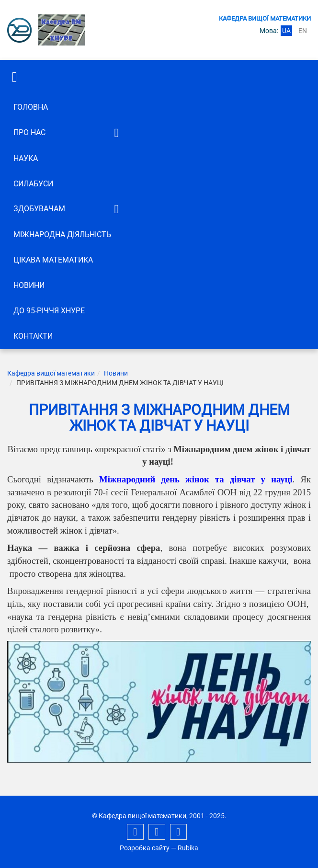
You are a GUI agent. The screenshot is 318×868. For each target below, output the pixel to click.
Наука (26, 158)
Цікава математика (53, 260)
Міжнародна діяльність (62, 234)
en (303, 31)
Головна (31, 107)
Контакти (33, 336)
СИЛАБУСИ (33, 184)
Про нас (29, 132)
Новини (29, 285)
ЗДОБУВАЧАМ (39, 209)
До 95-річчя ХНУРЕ (49, 311)
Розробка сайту (145, 848)
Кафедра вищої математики (51, 373)
